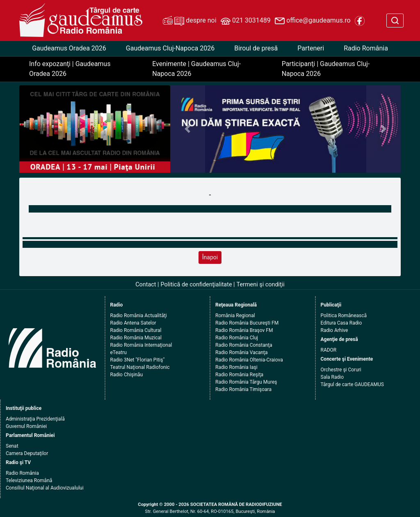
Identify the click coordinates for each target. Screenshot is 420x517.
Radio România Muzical (136, 338)
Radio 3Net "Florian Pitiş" (138, 360)
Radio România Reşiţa (239, 375)
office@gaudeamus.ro (313, 21)
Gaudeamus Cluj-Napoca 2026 (170, 48)
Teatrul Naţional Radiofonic (140, 367)
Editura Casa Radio (341, 323)
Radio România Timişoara (243, 389)
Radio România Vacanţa (242, 352)
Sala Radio (332, 377)
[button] (187, 129)
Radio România (366, 48)
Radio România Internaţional (141, 345)
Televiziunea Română (29, 480)
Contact (146, 285)
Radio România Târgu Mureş (246, 382)
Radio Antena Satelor (133, 323)
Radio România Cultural (136, 330)
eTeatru (119, 352)
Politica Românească (344, 316)
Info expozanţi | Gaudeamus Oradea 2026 (70, 69)
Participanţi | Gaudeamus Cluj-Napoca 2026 (326, 69)
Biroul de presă (256, 48)
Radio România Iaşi (236, 367)
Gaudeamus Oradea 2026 (69, 48)
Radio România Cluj (237, 338)
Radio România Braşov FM (244, 330)
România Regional (235, 316)
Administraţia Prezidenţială (35, 419)
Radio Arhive (334, 330)
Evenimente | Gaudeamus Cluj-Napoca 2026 (196, 69)
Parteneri (311, 48)
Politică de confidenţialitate (196, 285)
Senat (12, 446)
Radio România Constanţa (244, 345)
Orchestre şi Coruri (341, 370)
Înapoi (210, 257)
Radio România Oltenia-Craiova (249, 360)
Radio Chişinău (127, 375)
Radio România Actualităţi (139, 316)
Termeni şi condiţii (261, 285)
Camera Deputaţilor (27, 453)
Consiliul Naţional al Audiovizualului (45, 488)
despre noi (189, 21)
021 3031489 (246, 21)
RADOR (329, 350)
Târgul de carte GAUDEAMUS (352, 384)
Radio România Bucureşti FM (247, 323)
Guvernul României (26, 426)
